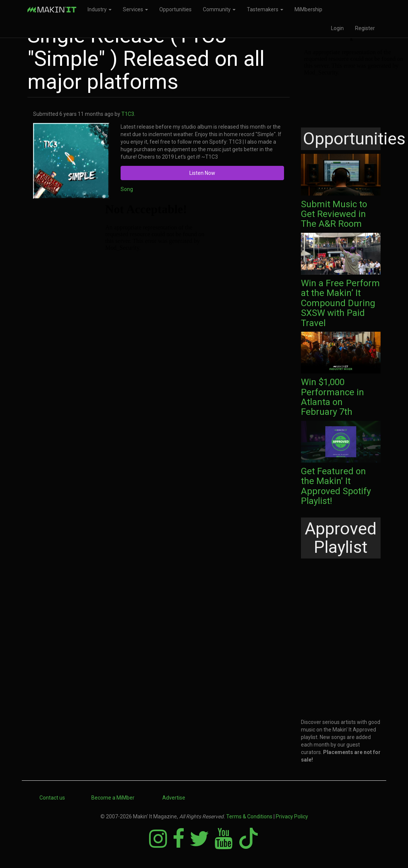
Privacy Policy (292, 816)
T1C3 (128, 114)
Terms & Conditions (249, 816)
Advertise (174, 798)
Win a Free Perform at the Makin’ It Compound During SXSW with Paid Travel (340, 303)
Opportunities (175, 9)
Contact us (52, 798)
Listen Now (202, 173)
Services (135, 9)
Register (365, 28)
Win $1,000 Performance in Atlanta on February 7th (332, 397)
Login (337, 28)
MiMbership (308, 9)
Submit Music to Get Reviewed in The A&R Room (334, 214)
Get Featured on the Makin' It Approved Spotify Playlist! (336, 486)
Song (127, 189)
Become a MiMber (113, 798)
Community (219, 9)
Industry (100, 9)
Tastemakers (265, 9)
